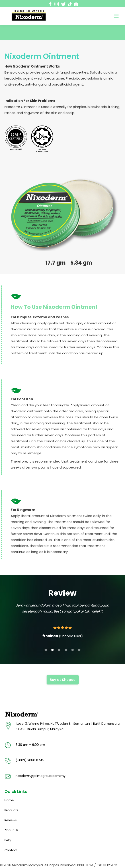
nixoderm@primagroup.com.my (41, 776)
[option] (62, 621)
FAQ (8, 840)
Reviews (11, 820)
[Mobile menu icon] (116, 16)
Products (11, 810)
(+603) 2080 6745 (30, 760)
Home (9, 800)
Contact (11, 850)
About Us (11, 830)
